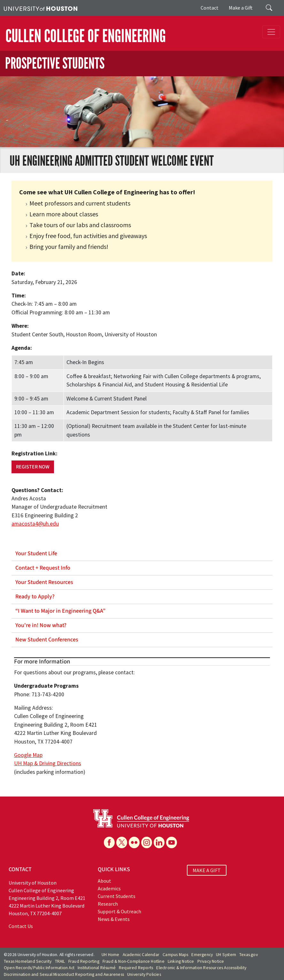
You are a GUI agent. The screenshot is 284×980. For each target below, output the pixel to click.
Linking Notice (181, 961)
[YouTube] (172, 842)
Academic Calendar (141, 955)
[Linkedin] (159, 842)
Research (108, 904)
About (104, 881)
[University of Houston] (41, 8)
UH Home (110, 955)
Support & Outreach (119, 911)
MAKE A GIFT (207, 870)
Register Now (33, 467)
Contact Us (21, 926)
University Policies (144, 974)
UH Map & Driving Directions (48, 763)
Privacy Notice (211, 961)
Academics (109, 888)
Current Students (117, 896)
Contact (210, 8)
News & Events (114, 919)
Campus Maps (175, 955)
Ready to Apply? (35, 597)
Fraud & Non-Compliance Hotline (134, 961)
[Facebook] (109, 842)
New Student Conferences (47, 640)
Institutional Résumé (97, 968)
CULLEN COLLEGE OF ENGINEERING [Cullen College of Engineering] (86, 36)
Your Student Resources (44, 582)
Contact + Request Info (43, 568)
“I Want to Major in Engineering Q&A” (60, 611)
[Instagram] (147, 842)
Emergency (202, 955)
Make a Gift (241, 8)
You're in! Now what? (41, 625)
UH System (226, 955)
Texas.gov (249, 955)
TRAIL (60, 961)
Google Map (28, 755)
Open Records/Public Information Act (39, 968)
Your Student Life (36, 554)
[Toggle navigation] (271, 32)
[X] (122, 842)
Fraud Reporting (84, 961)
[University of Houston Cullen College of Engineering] (141, 818)
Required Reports (136, 968)
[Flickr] (134, 842)
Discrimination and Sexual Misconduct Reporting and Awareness (64, 974)
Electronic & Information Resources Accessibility (201, 968)
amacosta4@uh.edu (35, 524)
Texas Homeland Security (28, 961)
